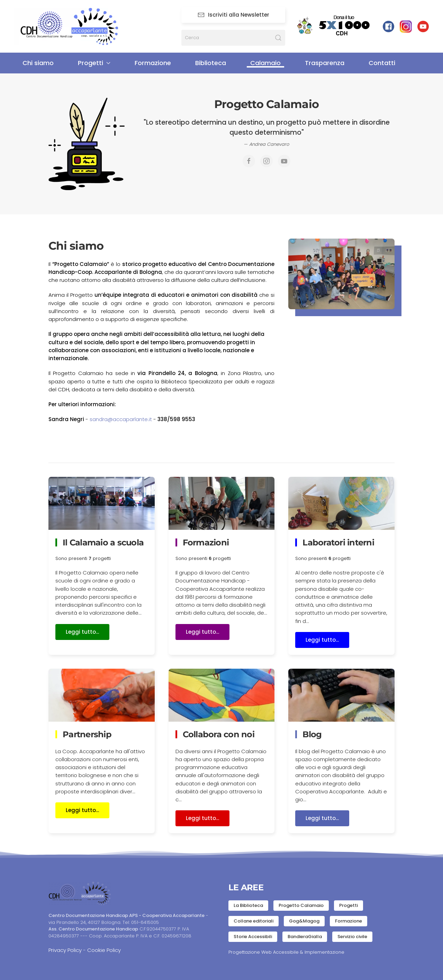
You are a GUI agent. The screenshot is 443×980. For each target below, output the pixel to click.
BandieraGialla (305, 937)
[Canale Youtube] (284, 161)
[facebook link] (388, 26)
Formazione (153, 63)
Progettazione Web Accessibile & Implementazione (286, 952)
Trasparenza (325, 63)
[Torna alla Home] (74, 26)
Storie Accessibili (253, 937)
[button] (341, 274)
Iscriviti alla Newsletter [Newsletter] (233, 15)
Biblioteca (211, 63)
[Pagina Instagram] (406, 26)
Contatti (382, 63)
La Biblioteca (248, 905)
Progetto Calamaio (301, 905)
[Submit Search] (278, 38)
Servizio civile (352, 937)
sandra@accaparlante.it (121, 419)
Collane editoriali (254, 921)
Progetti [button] (94, 63)
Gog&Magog (304, 921)
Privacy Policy (65, 950)
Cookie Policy (104, 950)
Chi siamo (38, 63)
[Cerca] (233, 38)
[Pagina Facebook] (249, 161)
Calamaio (265, 63)
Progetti (349, 905)
